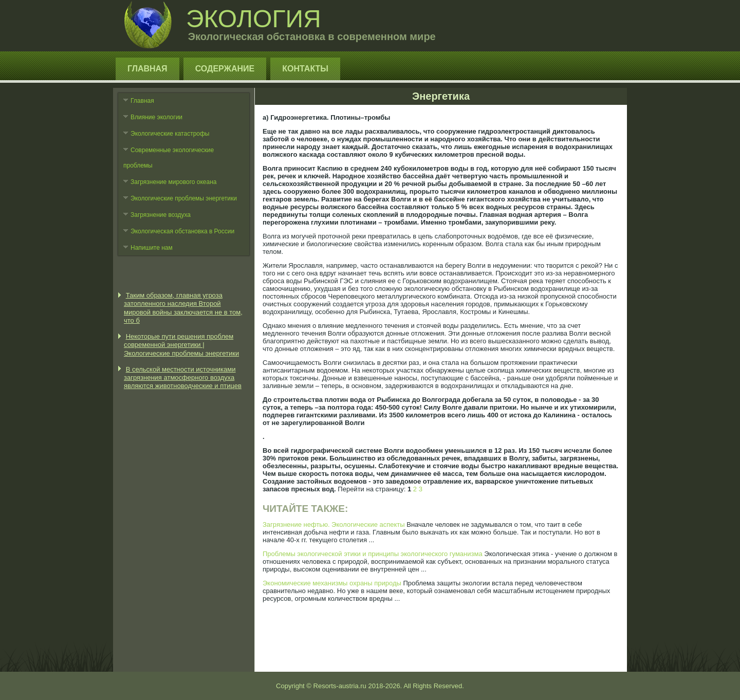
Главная (147, 69)
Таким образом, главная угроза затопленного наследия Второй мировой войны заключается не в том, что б (183, 308)
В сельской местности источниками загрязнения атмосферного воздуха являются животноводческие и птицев (183, 378)
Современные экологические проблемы (169, 158)
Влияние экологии (156, 117)
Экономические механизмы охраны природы (332, 583)
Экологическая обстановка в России (182, 231)
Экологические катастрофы (170, 134)
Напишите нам (152, 248)
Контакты (305, 69)
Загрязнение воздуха (161, 215)
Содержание (225, 69)
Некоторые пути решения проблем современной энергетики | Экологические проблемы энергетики (181, 345)
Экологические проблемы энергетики (184, 198)
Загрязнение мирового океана (174, 182)
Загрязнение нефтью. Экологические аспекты (334, 524)
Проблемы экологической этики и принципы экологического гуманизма (373, 554)
